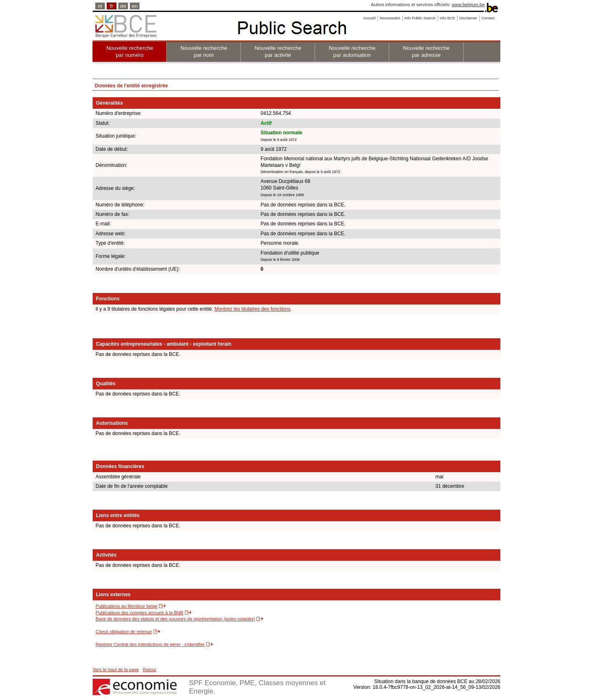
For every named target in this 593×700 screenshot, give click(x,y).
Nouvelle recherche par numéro (130, 52)
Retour (150, 670)
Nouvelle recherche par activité (278, 52)
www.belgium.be (468, 5)
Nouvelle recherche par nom (204, 52)
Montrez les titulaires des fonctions (252, 309)
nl (100, 6)
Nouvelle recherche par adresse (426, 52)
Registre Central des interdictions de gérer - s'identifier (150, 644)
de (123, 6)
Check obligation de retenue (124, 632)
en (135, 6)
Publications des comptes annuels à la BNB (139, 613)
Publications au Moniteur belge (126, 606)
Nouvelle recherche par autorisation (352, 52)
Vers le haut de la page (116, 670)
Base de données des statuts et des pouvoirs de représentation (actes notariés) (175, 619)
